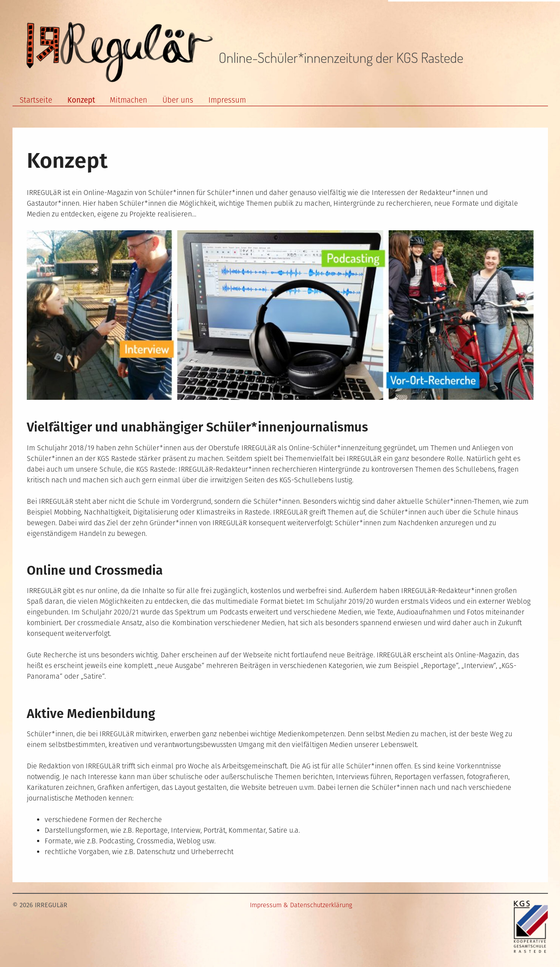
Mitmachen (129, 100)
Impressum (227, 100)
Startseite (36, 100)
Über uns (178, 100)
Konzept (81, 100)
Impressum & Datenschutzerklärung (301, 905)
